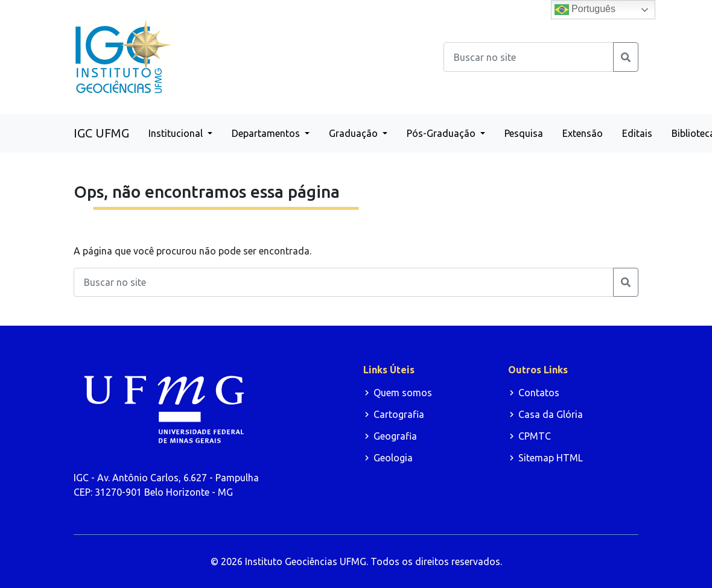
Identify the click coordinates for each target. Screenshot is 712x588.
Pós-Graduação (442, 133)
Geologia (393, 458)
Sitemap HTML (551, 458)
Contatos (539, 393)
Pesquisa (524, 133)
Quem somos (403, 393)
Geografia (395, 436)
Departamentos (267, 133)
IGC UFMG (101, 133)
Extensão (583, 133)
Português (585, 10)
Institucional (177, 133)
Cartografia (399, 414)
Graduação (354, 133)
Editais (637, 133)
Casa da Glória (551, 414)
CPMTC (535, 436)
